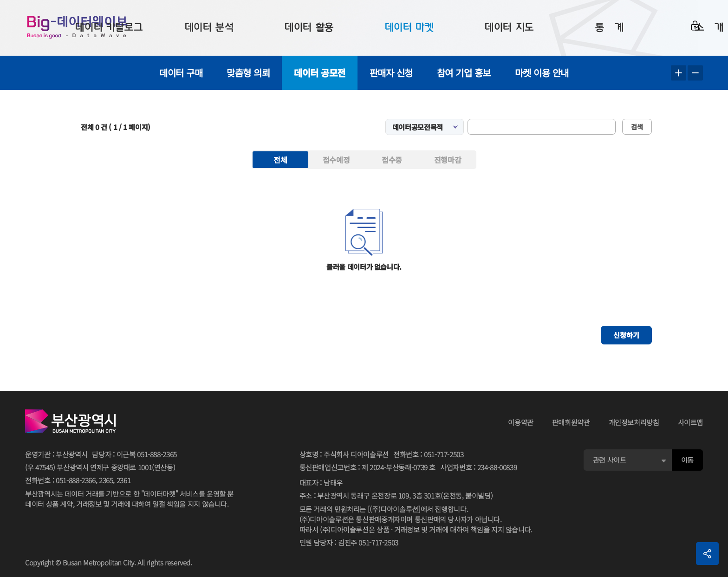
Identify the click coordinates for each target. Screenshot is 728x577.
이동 (687, 460)
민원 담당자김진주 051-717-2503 (349, 543)
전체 (280, 160)
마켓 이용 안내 (542, 73)
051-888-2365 (157, 454)
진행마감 (448, 160)
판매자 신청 (391, 73)
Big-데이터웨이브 (79, 28)
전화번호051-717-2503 (429, 455)
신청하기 (626, 335)
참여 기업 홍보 (464, 73)
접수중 (392, 160)
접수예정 (336, 160)
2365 (106, 480)
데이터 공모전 (320, 73)
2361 (124, 480)
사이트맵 (691, 422)
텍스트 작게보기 (695, 73)
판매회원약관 (571, 422)
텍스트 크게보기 (679, 73)
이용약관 (521, 422)
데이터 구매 (181, 73)
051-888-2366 (76, 480)
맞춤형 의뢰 (248, 73)
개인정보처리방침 (634, 422)
